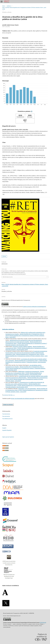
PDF (5, 256)
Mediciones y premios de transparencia (29, 371)
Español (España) (7, 430)
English (4, 428)
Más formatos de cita (8, 277)
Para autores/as (6, 416)
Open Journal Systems (8, 437)
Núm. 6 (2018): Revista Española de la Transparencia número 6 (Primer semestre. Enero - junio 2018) (24, 8)
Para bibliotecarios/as (7, 419)
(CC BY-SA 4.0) (43, 623)
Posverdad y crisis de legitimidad (27, 389)
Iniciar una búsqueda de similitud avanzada (23, 398)
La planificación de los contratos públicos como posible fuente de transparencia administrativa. (27, 377)
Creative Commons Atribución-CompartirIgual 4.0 (34, 307)
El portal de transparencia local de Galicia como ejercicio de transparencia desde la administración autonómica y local (26, 353)
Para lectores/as (6, 414)
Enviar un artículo (8, 405)
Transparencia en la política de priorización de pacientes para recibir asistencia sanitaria (25, 383)
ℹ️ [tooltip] (32, 111)
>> (14, 395)
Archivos (9, 6)
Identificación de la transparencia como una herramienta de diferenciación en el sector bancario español (24, 341)
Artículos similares (8, 329)
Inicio (4, 6)
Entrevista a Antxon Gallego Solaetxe (22, 346)
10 (11, 395)
